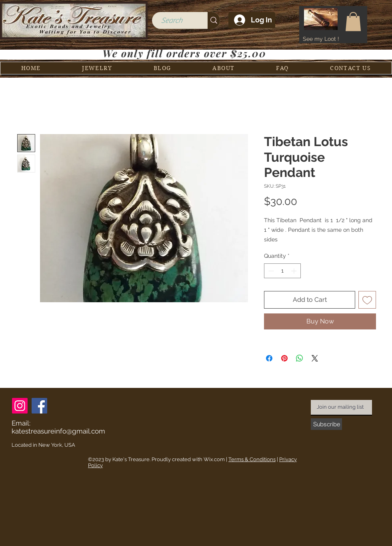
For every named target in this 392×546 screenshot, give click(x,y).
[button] (353, 22)
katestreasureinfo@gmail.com (58, 431)
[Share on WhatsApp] (300, 358)
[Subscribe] (326, 424)
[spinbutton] (282, 271)
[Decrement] (270, 271)
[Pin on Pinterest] (284, 358)
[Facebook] (39, 406)
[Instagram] (20, 406)
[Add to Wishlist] (367, 300)
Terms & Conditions (252, 459)
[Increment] (295, 271)
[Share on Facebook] (269, 358)
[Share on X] (315, 358)
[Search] (171, 21)
